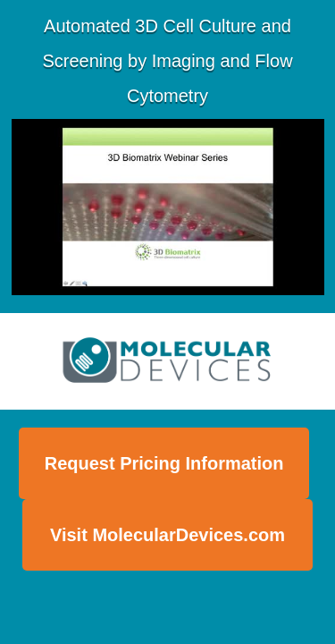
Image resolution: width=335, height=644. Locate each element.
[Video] (168, 207)
